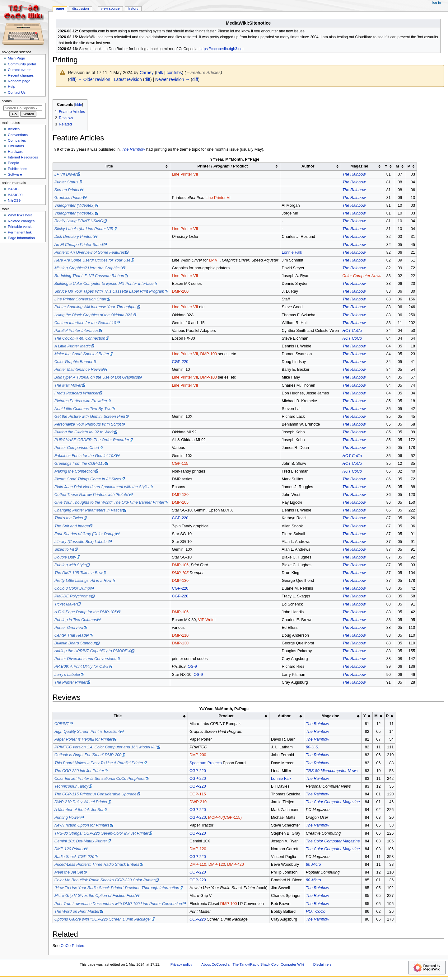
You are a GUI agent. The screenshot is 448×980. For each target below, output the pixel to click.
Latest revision (128, 79)
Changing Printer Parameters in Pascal (89, 510)
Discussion (80, 8)
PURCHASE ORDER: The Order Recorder (92, 440)
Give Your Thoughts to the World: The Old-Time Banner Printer (110, 502)
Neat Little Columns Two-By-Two (83, 409)
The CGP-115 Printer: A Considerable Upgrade (96, 794)
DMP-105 (180, 502)
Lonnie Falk (292, 252)
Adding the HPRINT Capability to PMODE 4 (93, 651)
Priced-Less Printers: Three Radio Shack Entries (97, 865)
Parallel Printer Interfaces (77, 331)
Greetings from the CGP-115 (79, 464)
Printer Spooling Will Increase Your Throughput (96, 307)
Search (7, 101)
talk (160, 73)
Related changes (21, 221)
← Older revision (94, 79)
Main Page (16, 58)
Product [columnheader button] (226, 716)
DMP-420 (236, 865)
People (13, 163)
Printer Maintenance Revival (79, 370)
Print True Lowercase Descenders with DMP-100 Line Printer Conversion (118, 904)
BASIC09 (15, 195)
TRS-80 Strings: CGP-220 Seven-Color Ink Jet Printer (102, 833)
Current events (19, 70)
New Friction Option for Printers (82, 825)
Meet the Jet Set (69, 872)
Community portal (22, 64)
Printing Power (67, 817)
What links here (20, 215)
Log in (437, 2)
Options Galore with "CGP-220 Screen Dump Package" (103, 919)
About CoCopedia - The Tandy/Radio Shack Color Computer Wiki (253, 964)
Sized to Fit (64, 549)
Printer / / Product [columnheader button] (222, 166)
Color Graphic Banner (74, 362)
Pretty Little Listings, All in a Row (83, 581)
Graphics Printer (69, 198)
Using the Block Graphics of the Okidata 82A (93, 315)
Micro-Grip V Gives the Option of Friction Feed (95, 896)
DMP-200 (180, 291)
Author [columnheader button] (308, 166)
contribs (174, 73)
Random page (19, 81)
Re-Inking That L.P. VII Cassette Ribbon (89, 276)
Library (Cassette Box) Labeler (81, 542)
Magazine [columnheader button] (359, 166)
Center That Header (72, 635)
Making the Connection (75, 471)
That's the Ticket (69, 518)
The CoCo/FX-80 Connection (80, 338)
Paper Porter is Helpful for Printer (84, 739)
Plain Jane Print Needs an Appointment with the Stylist (102, 487)
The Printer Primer (71, 682)
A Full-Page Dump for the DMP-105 (86, 612)
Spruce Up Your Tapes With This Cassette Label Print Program (109, 291)
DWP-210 (198, 802)
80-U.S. (313, 747)
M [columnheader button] (397, 166)
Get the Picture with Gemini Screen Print (90, 417)
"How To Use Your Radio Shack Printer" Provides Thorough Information (117, 888)
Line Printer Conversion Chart (80, 299)
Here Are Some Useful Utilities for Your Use (93, 260)
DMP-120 (180, 495)
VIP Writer (207, 620)
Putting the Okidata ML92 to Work (84, 432)
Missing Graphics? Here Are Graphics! (88, 268)
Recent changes (21, 75)
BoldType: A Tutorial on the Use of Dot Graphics (96, 377)
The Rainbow (134, 149)
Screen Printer (67, 190)
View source (110, 8)
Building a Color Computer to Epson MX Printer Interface (104, 284)
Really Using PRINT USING (79, 221)
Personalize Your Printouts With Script (88, 424)
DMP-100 (209, 354)
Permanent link (20, 232)
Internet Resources (23, 157)
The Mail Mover (68, 385)
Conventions (18, 135)
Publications (17, 169)
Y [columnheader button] (386, 166)
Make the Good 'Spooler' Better (82, 354)
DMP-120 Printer (69, 849)
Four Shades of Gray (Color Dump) (85, 534)
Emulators (16, 146)
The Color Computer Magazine (333, 802)
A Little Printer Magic (73, 346)
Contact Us (17, 92)
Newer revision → (172, 79)
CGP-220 (180, 362)
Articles (14, 129)
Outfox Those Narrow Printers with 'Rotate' (92, 495)
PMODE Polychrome (73, 596)
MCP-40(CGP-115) (225, 817)
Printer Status (66, 182)
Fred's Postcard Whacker (77, 393)
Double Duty (65, 557)
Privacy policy (181, 964)
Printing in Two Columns (76, 620)
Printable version (21, 227)
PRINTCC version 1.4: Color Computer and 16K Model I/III (106, 747)
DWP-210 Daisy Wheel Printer (81, 802)
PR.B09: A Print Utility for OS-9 (82, 667)
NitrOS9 (14, 200)
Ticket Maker (66, 604)
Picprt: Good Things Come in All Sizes (88, 479)
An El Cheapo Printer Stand (79, 245)
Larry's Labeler (68, 675)
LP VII (214, 260)
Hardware (16, 152)
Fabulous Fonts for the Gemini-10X (85, 456)
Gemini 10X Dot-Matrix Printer (81, 841)
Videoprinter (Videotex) (75, 205)
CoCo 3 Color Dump (72, 588)
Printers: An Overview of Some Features (90, 252)
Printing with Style (70, 565)
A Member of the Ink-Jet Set (79, 810)
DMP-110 (180, 635)
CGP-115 (180, 464)
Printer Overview (69, 628)
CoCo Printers (73, 946)
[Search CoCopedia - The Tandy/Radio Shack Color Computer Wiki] (23, 108)
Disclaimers (322, 964)
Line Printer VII (185, 174)
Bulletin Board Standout (75, 643)
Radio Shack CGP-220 (74, 857)
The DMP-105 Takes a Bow (79, 573)
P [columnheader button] (409, 166)
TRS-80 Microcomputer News (332, 771)
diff (72, 79)
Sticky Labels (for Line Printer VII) (84, 229)
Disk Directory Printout (74, 237)
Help (12, 87)
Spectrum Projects (206, 763)
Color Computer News (362, 276)
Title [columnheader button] (109, 166)
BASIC (13, 189)
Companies (17, 140)
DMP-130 (180, 581)
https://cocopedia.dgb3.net (221, 49)
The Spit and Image (72, 526)
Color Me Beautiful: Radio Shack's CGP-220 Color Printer (105, 880)
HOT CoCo (352, 331)
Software (15, 174)
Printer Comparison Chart (77, 448)
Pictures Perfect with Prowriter (81, 401)
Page (60, 8)
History (133, 8)
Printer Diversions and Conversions (85, 659)
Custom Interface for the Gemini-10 (85, 323)
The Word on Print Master (77, 912)
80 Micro (313, 865)
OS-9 (192, 667)
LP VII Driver (65, 174)
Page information (21, 238)
